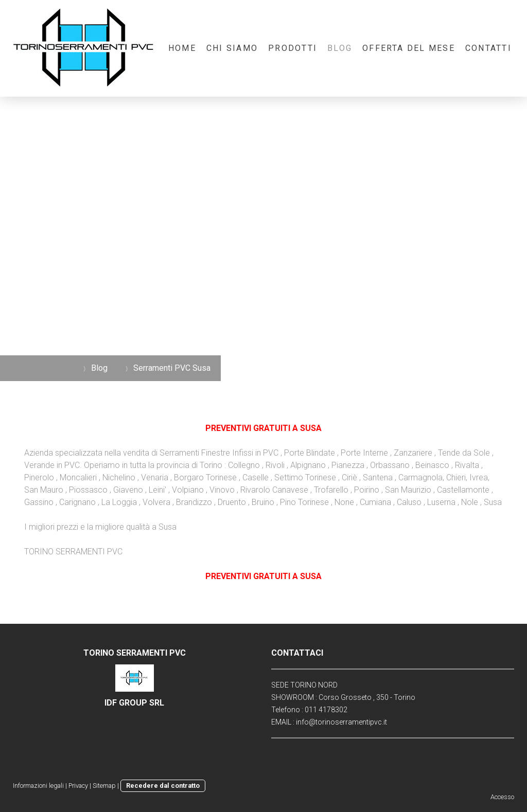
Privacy (78, 786)
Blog (340, 48)
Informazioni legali (38, 786)
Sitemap (104, 786)
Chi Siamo (232, 48)
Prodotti (293, 48)
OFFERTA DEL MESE (409, 48)
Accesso (502, 797)
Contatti (488, 48)
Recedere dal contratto (163, 786)
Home (182, 48)
